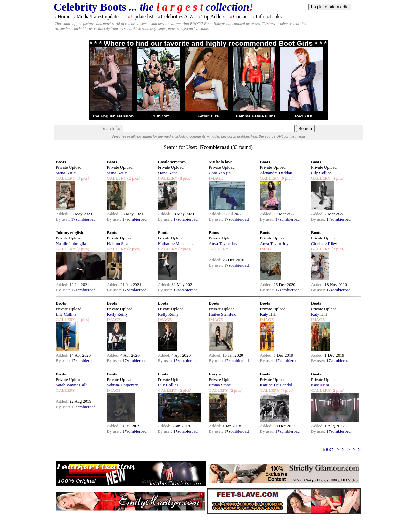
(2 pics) (133, 178)
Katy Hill (268, 314)
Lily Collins (321, 173)
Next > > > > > (342, 450)
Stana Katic (66, 173)
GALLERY (66, 178)
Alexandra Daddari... (278, 173)
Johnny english (70, 233)
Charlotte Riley (324, 243)
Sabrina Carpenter (122, 385)
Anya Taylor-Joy (223, 243)
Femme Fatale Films (256, 116)
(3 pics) (82, 178)
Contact (241, 16)
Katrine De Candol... (278, 385)
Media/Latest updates (98, 16)
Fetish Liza (208, 116)
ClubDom (160, 116)
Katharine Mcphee (174, 243)
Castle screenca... (173, 162)
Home (64, 16)
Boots (61, 162)
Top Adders (213, 16)
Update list (142, 16)
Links (276, 16)
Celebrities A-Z (177, 16)
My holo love (221, 162)
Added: (63, 214)
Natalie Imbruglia (71, 243)
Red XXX (304, 116)
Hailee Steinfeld (223, 314)
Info (260, 16)
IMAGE (216, 178)
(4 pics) (338, 178)
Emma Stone (220, 385)
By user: (63, 219)
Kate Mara (320, 385)
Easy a (215, 374)
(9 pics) (286, 178)
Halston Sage (118, 243)
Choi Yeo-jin (220, 173)
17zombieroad (83, 219)
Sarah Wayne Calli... (73, 385)
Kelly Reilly (117, 314)
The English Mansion (113, 116)
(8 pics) (184, 178)
